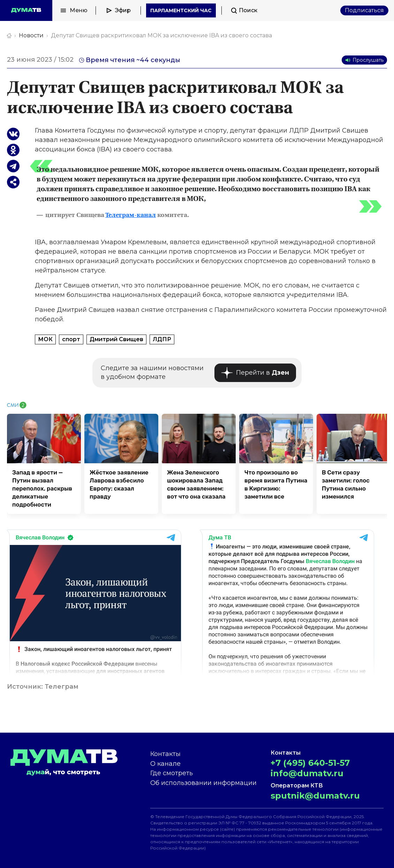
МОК (45, 339)
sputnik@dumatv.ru (315, 796)
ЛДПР (162, 339)
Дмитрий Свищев (116, 339)
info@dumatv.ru (307, 773)
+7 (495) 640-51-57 (310, 763)
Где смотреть (172, 773)
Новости (31, 35)
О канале (165, 764)
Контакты (165, 754)
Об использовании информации (203, 783)
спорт (71, 339)
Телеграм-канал (131, 215)
